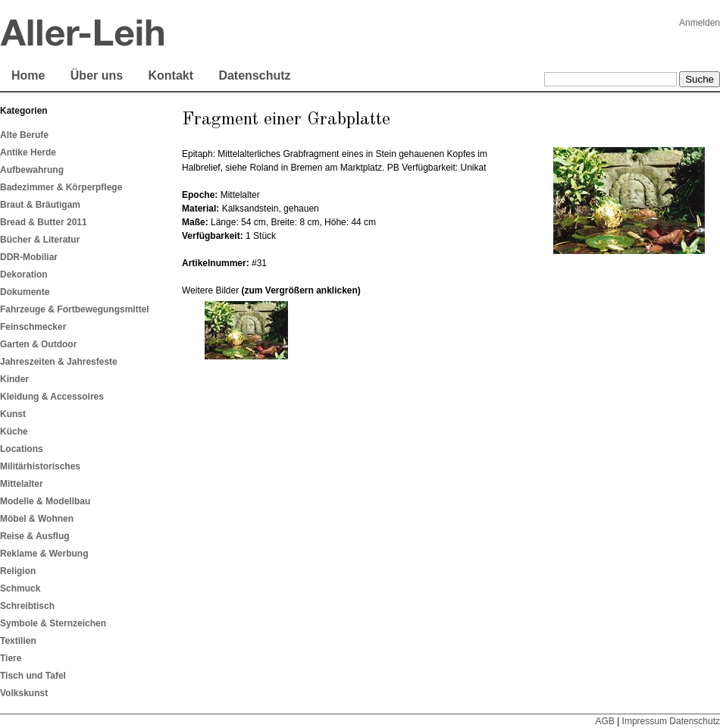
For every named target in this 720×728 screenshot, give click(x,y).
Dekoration (24, 275)
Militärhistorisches (40, 466)
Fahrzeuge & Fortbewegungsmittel (75, 309)
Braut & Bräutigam (40, 205)
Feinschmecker (33, 327)
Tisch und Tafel (33, 676)
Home (28, 75)
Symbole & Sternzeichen (53, 623)
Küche (14, 431)
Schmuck (20, 588)
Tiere (11, 658)
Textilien (18, 641)
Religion (18, 571)
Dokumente (25, 292)
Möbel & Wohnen (37, 519)
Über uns (97, 75)
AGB (604, 721)
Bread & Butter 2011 (44, 222)
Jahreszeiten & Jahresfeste (59, 362)
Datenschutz (254, 75)
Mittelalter (22, 484)
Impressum (645, 721)
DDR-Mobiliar (29, 257)
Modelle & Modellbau (45, 501)
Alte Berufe (24, 135)
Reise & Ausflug (35, 536)
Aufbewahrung (32, 170)
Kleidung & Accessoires (52, 397)
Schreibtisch (27, 606)
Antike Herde (28, 152)
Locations (22, 449)
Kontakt (171, 75)
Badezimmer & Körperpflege (61, 187)
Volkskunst (24, 693)
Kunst (13, 414)
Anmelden (700, 23)
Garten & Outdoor (38, 344)
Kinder (14, 379)
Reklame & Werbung (44, 554)
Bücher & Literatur (40, 240)
